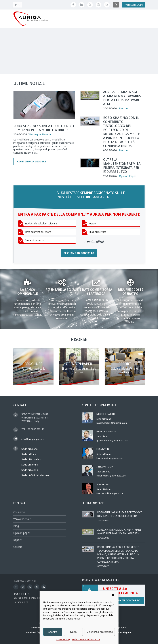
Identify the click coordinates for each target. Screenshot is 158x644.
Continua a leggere (32, 161)
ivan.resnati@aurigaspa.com (110, 493)
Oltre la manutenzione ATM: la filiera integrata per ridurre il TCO (122, 166)
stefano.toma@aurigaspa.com (111, 476)
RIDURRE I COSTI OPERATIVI (130, 292)
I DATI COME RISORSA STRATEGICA (96, 292)
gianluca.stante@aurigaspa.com (112, 441)
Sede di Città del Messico (35, 475)
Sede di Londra (30, 465)
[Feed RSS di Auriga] (107, 5)
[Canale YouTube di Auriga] (90, 5)
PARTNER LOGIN (134, 5)
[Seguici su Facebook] (73, 5)
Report (17, 540)
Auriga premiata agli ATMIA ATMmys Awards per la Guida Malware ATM (122, 98)
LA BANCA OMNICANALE (28, 292)
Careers (18, 547)
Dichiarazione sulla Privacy (86, 640)
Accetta (53, 632)
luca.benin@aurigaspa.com (110, 458)
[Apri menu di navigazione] (141, 19)
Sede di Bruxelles (31, 459)
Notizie (123, 108)
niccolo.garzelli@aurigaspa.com (112, 423)
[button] (113, 595)
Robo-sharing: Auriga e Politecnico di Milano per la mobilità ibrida (44, 128)
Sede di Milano (29, 449)
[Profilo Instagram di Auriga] (98, 5)
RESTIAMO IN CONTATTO (79, 253)
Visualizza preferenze (100, 632)
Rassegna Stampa (40, 134)
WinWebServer (22, 519)
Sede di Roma (29, 454)
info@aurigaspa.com (33, 439)
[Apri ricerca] (116, 5)
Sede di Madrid (30, 470)
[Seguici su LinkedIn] (82, 5)
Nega (73, 632)
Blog (16, 526)
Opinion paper (22, 533)
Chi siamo (19, 512)
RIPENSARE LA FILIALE (62, 290)
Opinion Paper (127, 176)
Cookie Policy (63, 640)
